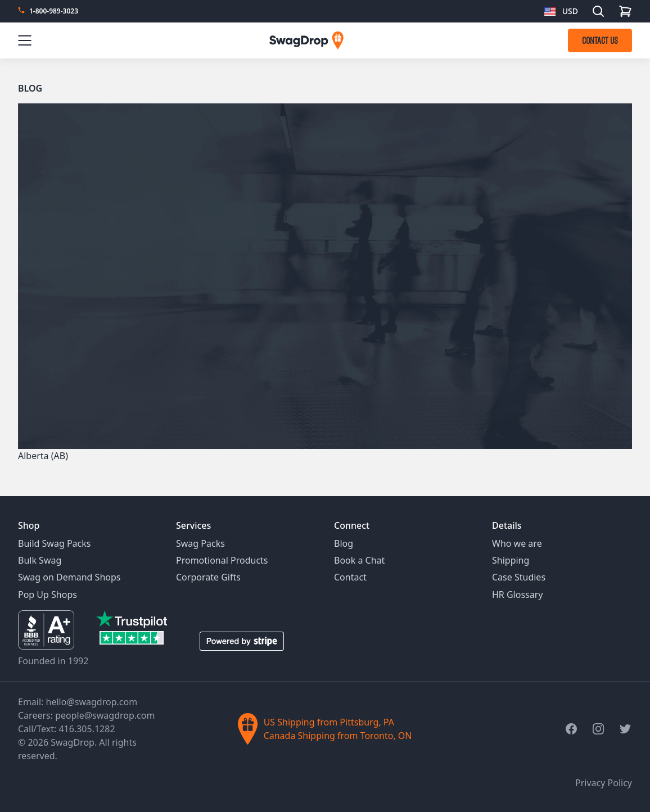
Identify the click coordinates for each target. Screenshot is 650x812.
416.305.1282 (87, 729)
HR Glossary (518, 595)
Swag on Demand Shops (69, 577)
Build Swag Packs (54, 543)
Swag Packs (200, 543)
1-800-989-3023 (54, 11)
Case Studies (519, 577)
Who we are (517, 543)
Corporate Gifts (208, 577)
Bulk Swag (40, 560)
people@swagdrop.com (105, 715)
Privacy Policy (604, 783)
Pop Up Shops (48, 595)
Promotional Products (222, 560)
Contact (350, 577)
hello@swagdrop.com (92, 702)
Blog (30, 88)
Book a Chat (359, 560)
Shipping (511, 560)
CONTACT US (600, 40)
